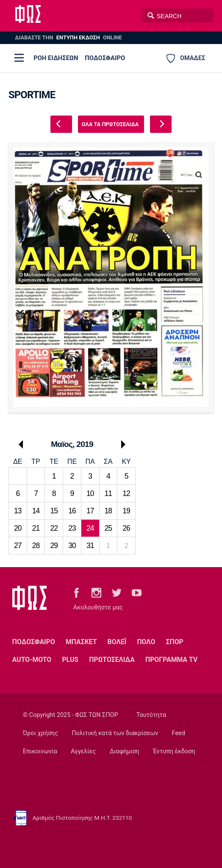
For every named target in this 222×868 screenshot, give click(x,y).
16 (72, 511)
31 (90, 546)
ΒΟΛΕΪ (117, 642)
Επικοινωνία (40, 751)
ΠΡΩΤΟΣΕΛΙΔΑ (112, 660)
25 (108, 528)
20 (18, 528)
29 (54, 546)
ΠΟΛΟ (146, 642)
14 (36, 511)
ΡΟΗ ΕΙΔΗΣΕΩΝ (56, 58)
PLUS (70, 660)
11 (108, 493)
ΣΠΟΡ (175, 642)
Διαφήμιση (125, 751)
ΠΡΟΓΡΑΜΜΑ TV (171, 660)
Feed (179, 733)
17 (90, 511)
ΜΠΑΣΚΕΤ (81, 642)
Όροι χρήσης (40, 733)
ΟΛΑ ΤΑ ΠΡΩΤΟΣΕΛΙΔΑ (110, 124)
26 (126, 528)
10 (90, 493)
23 (72, 528)
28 (36, 546)
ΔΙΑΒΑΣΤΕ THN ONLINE (68, 37)
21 (36, 528)
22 (54, 528)
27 (18, 546)
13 (18, 511)
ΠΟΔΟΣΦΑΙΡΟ (105, 58)
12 (126, 493)
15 (54, 511)
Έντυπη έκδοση (174, 751)
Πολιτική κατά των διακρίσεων (115, 733)
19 (126, 511)
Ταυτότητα (151, 715)
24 (90, 528)
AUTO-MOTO (32, 660)
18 (108, 511)
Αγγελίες (83, 751)
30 (72, 546)
